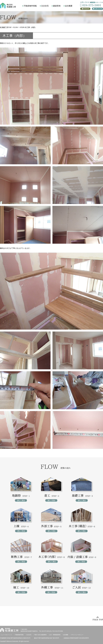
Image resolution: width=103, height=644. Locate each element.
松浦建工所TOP (6, 27)
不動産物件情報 (30, 6)
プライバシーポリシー (77, 635)
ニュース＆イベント (6, 635)
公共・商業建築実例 (55, 635)
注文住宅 (45, 6)
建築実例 (57, 6)
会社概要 (69, 6)
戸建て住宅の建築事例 (40, 635)
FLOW (16, 27)
